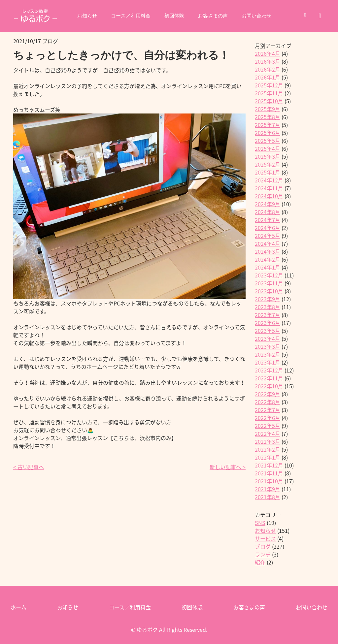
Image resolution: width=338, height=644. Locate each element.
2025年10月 (269, 101)
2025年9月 (268, 109)
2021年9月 (268, 489)
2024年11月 (269, 188)
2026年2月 (268, 69)
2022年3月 (268, 441)
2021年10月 (269, 481)
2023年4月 (268, 338)
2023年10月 (269, 291)
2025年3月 (268, 156)
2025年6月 (268, 133)
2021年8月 (268, 497)
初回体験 (174, 16)
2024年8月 (268, 212)
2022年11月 (269, 378)
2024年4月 (268, 243)
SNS (260, 523)
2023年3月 (268, 346)
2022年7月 (268, 410)
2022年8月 (268, 402)
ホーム (18, 607)
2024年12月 (269, 180)
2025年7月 (268, 125)
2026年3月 (268, 61)
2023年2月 (268, 354)
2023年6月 (268, 323)
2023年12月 (269, 275)
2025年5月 (268, 141)
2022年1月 (268, 457)
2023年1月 (268, 362)
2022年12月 (269, 370)
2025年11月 (269, 93)
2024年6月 (268, 228)
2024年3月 (268, 251)
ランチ (263, 554)
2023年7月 (268, 315)
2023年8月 (268, 307)
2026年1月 (268, 77)
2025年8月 (268, 117)
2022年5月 (268, 426)
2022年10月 (269, 386)
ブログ (263, 546)
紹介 (260, 562)
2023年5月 (268, 331)
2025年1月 (268, 172)
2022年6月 (268, 418)
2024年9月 (268, 204)
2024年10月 (269, 196)
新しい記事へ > (228, 467)
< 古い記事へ (29, 467)
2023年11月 (269, 283)
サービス (265, 538)
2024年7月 (268, 220)
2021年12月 (269, 465)
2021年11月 (269, 473)
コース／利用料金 (129, 16)
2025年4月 (268, 148)
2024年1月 (268, 267)
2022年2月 (268, 449)
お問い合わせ (260, 16)
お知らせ (83, 16)
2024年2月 (268, 259)
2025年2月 (268, 164)
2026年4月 (268, 53)
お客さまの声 (215, 16)
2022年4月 (268, 434)
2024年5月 (268, 236)
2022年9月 (268, 394)
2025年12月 (269, 85)
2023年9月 (268, 299)
